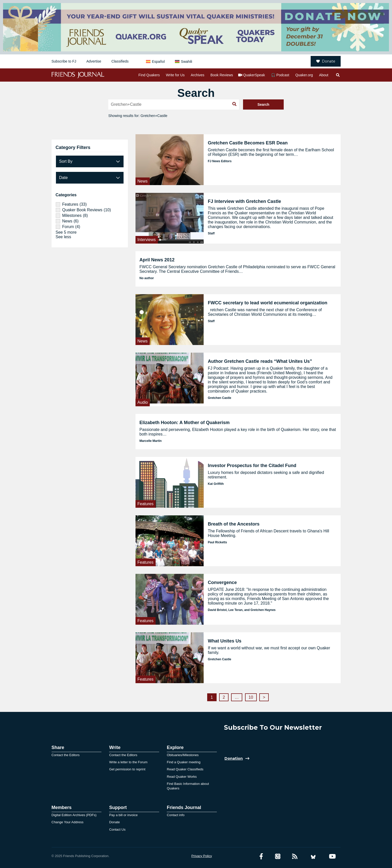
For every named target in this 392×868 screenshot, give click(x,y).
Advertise (94, 61)
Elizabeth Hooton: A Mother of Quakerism (185, 423)
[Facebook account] (261, 856)
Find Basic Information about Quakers (188, 786)
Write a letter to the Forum (128, 762)
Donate (326, 61)
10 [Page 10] (251, 697)
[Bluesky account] (313, 856)
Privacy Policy (202, 856)
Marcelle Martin (151, 441)
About (324, 75)
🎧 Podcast (280, 75)
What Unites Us (224, 641)
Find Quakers (149, 75)
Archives (198, 75)
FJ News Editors (220, 161)
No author (147, 278)
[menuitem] (155, 61)
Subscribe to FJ (64, 61)
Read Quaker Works (182, 777)
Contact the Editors (66, 755)
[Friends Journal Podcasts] (278, 856)
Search (263, 104)
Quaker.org (304, 75)
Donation (234, 758)
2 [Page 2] (224, 697)
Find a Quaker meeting (184, 762)
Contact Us (117, 829)
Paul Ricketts (217, 542)
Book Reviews (222, 75)
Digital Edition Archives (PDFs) (74, 815)
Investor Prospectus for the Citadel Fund (252, 466)
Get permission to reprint (127, 769)
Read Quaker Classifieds (185, 769)
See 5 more (66, 232)
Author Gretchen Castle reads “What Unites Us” (260, 361)
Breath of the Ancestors (233, 524)
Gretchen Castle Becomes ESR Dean (248, 143)
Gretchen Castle (219, 398)
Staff (211, 233)
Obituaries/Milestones (183, 755)
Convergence (222, 582)
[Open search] (338, 75)
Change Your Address (68, 822)
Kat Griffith (216, 484)
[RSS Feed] (295, 856)
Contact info (176, 815)
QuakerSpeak (254, 75)
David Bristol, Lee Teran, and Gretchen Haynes (242, 610)
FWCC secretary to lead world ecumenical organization (267, 303)
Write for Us (175, 75)
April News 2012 (157, 260)
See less (63, 237)
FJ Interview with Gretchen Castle (244, 201)
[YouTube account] (332, 856)
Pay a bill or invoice (123, 815)
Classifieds (120, 61)
